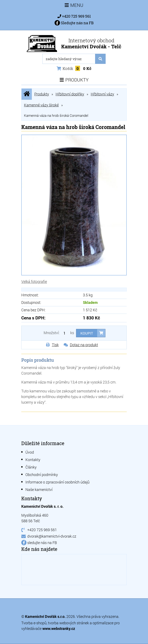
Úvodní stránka (27, 94)
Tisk (55, 345)
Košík (74, 68)
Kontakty (33, 460)
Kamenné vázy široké (41, 105)
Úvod (30, 452)
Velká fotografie (34, 281)
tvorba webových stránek (68, 623)
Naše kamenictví (39, 489)
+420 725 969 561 (76, 16)
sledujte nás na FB (42, 543)
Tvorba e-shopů (34, 623)
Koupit (87, 333)
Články (31, 467)
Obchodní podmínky (42, 475)
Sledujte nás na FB (74, 23)
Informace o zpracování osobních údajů (57, 482)
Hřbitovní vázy (102, 94)
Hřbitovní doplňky (70, 94)
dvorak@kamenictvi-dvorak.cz (52, 536)
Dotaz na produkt (84, 345)
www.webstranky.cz (59, 628)
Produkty (42, 94)
